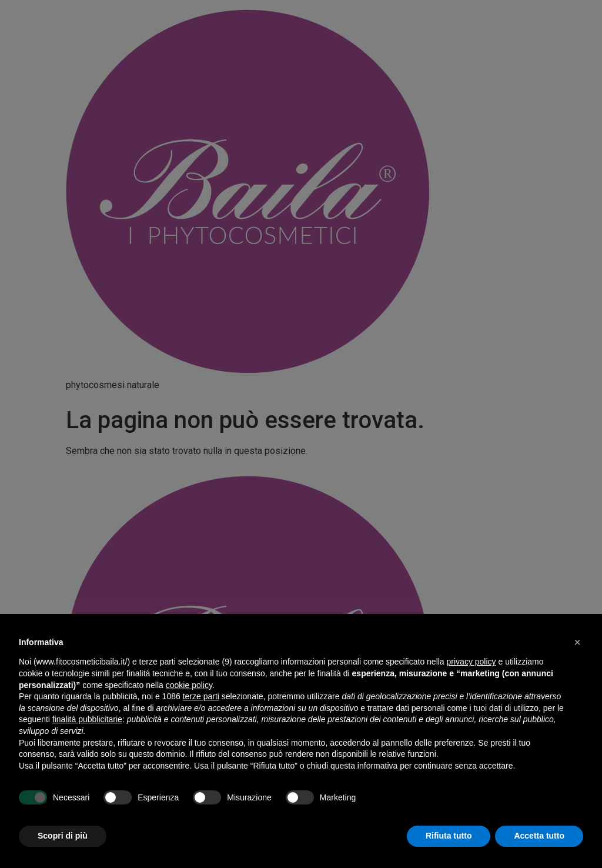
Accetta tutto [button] (539, 836)
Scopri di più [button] (63, 836)
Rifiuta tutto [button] (449, 836)
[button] (577, 642)
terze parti (201, 696)
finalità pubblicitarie (87, 719)
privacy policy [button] (471, 662)
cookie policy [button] (189, 685)
